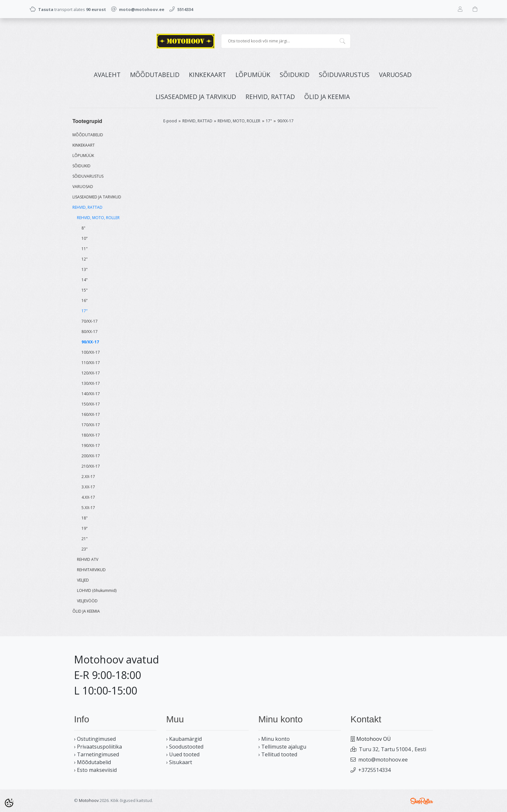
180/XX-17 (91, 435)
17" (85, 311)
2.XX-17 (88, 477)
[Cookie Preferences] (9, 803)
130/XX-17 (91, 383)
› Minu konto (274, 739)
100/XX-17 (91, 352)
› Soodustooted (185, 747)
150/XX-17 (91, 404)
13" (85, 269)
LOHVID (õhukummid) (97, 590)
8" (83, 228)
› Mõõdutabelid (92, 762)
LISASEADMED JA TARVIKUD (196, 97)
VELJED (83, 580)
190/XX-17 (91, 445)
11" (85, 249)
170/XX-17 (91, 425)
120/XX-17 (91, 373)
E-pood (170, 121)
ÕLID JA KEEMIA (327, 97)
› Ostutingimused (95, 739)
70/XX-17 (90, 321)
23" (85, 549)
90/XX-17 (90, 342)
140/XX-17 (91, 394)
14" (85, 280)
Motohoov (89, 800)
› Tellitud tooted (278, 754)
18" (85, 518)
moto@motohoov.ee (383, 760)
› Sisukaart (179, 762)
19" (85, 528)
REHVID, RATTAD (270, 97)
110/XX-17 (91, 363)
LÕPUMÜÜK (253, 75)
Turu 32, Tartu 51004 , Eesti (393, 749)
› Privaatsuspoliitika (98, 747)
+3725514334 (374, 770)
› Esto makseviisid (95, 770)
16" (85, 300)
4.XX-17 (88, 497)
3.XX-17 (88, 487)
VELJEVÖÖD (87, 601)
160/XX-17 (91, 414)
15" (85, 290)
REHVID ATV (88, 559)
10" (85, 238)
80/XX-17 (90, 332)
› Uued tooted (183, 754)
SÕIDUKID (295, 75)
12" (85, 259)
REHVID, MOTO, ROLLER (98, 218)
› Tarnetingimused (97, 754)
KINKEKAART (207, 75)
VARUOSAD (395, 75)
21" (85, 539)
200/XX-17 (91, 456)
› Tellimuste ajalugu (282, 747)
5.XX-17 (88, 508)
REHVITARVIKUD (91, 570)
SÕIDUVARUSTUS (344, 75)
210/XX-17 (91, 466)
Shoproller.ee (422, 801)
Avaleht (107, 75)
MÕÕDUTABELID (155, 75)
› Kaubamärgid (184, 739)
